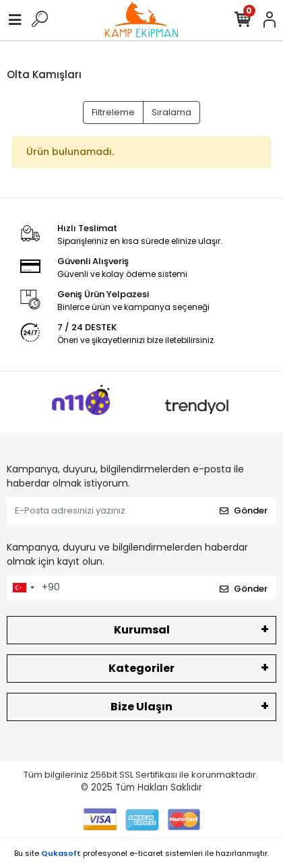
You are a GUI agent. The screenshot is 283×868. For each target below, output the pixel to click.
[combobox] (23, 588)
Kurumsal (142, 630)
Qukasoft (61, 853)
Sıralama (171, 112)
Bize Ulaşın (141, 707)
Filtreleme (113, 112)
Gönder (244, 510)
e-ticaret (146, 853)
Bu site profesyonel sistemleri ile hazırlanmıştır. (141, 853)
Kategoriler (141, 668)
